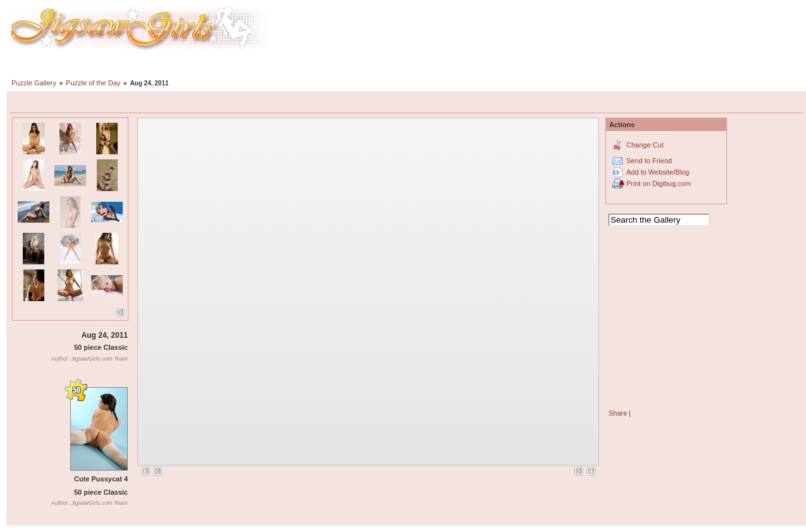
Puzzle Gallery (34, 83)
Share (618, 413)
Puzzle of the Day (93, 83)
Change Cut (645, 145)
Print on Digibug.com (659, 183)
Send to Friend (649, 161)
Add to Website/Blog (658, 172)
